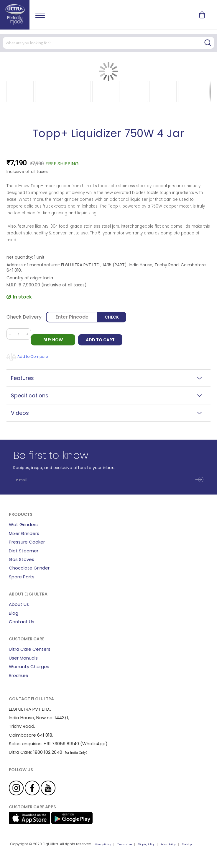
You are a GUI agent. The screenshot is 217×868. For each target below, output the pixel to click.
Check (112, 317)
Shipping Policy (146, 845)
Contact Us (22, 622)
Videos (20, 413)
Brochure (19, 675)
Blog (14, 613)
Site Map (187, 845)
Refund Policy (168, 845)
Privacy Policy (103, 845)
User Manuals (23, 658)
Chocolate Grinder (29, 568)
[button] (20, 92)
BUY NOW (53, 340)
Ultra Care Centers (30, 649)
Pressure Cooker (27, 542)
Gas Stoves (22, 559)
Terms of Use (125, 845)
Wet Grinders (23, 524)
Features (22, 378)
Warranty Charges (29, 666)
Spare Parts (22, 577)
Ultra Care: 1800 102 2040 (36, 752)
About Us (19, 604)
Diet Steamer (24, 551)
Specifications (30, 395)
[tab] (108, 378)
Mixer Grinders (24, 533)
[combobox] (108, 43)
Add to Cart (100, 340)
